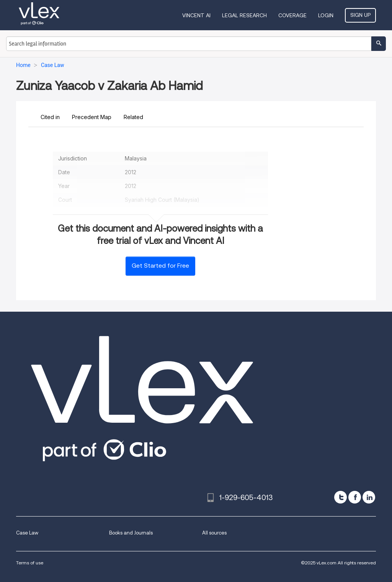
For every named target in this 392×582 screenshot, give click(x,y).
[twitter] (341, 497)
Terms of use (30, 563)
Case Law (27, 533)
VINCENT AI (196, 15)
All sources (214, 533)
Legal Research (244, 15)
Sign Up (360, 15)
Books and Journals (131, 533)
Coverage (292, 15)
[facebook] (355, 497)
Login (326, 15)
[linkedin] (369, 497)
